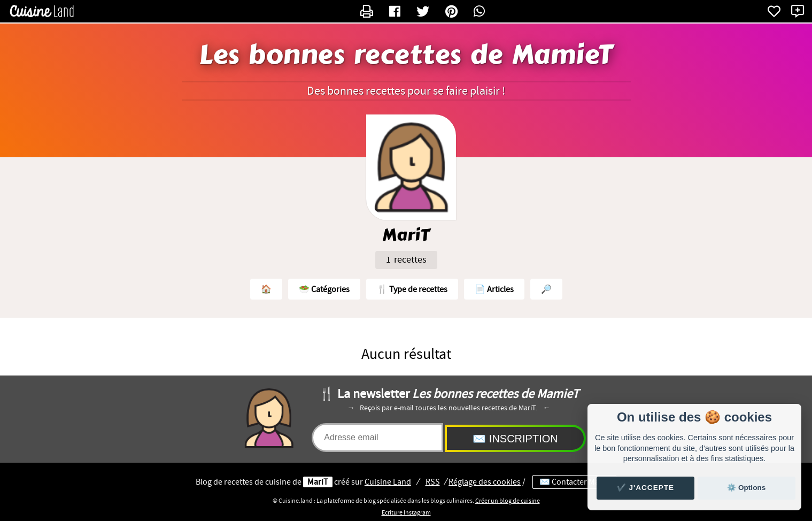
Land (388, 482)
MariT (318, 482)
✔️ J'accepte (646, 488)
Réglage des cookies (485, 482)
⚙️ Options (746, 488)
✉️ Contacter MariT (574, 482)
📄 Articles (494, 289)
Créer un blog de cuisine (508, 501)
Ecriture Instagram (406, 512)
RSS (433, 482)
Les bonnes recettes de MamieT (406, 55)
